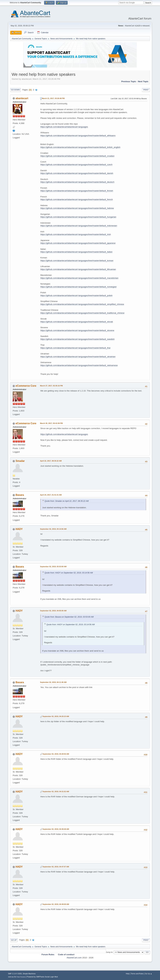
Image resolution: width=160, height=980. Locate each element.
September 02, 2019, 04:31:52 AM (56, 792)
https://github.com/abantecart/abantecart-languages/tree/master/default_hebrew (77, 208)
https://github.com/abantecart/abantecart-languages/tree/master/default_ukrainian (78, 357)
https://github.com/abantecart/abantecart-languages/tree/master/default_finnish (77, 191)
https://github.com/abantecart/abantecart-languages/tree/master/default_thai (75, 348)
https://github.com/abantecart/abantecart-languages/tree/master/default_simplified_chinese (82, 304)
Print (146, 90)
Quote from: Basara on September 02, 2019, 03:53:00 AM (69, 617)
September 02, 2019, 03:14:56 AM (53, 529)
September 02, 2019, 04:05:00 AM (53, 611)
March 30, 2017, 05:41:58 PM (51, 423)
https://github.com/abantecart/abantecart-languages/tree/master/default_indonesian (79, 226)
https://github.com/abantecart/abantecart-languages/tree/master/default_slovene (77, 330)
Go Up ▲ (149, 974)
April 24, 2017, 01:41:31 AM (51, 495)
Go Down (15, 90)
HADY (19, 529)
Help (127, 974)
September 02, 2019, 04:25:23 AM (56, 716)
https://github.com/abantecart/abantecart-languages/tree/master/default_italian (76, 252)
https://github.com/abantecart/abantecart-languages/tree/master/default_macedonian (79, 278)
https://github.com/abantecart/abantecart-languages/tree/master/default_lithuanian (78, 269)
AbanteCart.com (74, 958)
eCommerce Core (26, 386)
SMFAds (11, 977)
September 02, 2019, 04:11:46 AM (53, 682)
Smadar (20, 461)
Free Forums (21, 977)
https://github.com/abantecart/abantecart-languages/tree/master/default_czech (76, 165)
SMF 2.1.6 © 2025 (15, 974)
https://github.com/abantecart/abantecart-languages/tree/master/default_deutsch (77, 182)
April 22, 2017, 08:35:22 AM (51, 461)
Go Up (14, 940)
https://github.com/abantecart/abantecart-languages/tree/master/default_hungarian (78, 217)
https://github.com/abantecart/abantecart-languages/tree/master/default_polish (76, 296)
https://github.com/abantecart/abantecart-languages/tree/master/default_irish (76, 234)
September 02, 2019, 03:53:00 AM (53, 567)
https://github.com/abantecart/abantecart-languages (64, 127)
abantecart (22, 98)
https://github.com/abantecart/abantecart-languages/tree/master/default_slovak (77, 322)
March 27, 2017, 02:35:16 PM (51, 386)
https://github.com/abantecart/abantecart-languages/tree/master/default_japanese (78, 243)
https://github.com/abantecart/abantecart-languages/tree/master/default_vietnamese (79, 365)
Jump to (109, 952)
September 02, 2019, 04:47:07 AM (56, 867)
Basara (20, 495)
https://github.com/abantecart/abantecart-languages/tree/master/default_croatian (77, 156)
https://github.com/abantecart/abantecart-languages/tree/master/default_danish (77, 173)
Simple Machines (29, 974)
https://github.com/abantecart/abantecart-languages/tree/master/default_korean (77, 261)
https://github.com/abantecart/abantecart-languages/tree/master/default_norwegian (78, 287)
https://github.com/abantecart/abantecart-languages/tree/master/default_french (77, 199)
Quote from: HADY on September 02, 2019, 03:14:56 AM (69, 573)
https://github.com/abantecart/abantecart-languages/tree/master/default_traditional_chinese (82, 313)
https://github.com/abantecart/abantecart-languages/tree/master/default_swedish (77, 339)
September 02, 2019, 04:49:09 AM (56, 904)
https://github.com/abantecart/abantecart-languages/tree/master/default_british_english (80, 147)
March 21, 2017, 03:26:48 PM (53, 98)
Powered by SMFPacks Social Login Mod (42, 977)
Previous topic (129, 81)
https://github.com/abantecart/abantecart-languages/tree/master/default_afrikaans (78, 136)
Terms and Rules (137, 974)
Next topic (143, 81)
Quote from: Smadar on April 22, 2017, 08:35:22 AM (67, 501)
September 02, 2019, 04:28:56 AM (56, 754)
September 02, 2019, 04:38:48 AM (56, 829)
